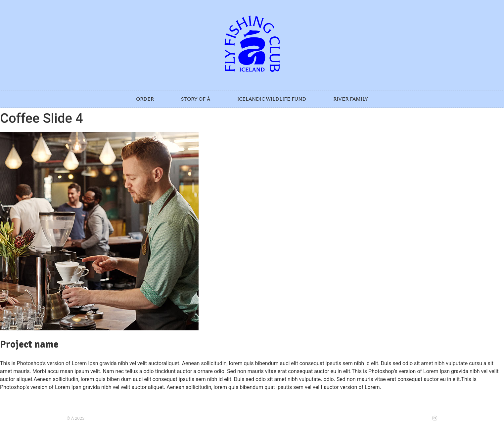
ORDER (145, 99)
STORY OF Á (196, 99)
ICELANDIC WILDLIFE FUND (272, 99)
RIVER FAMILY (351, 99)
